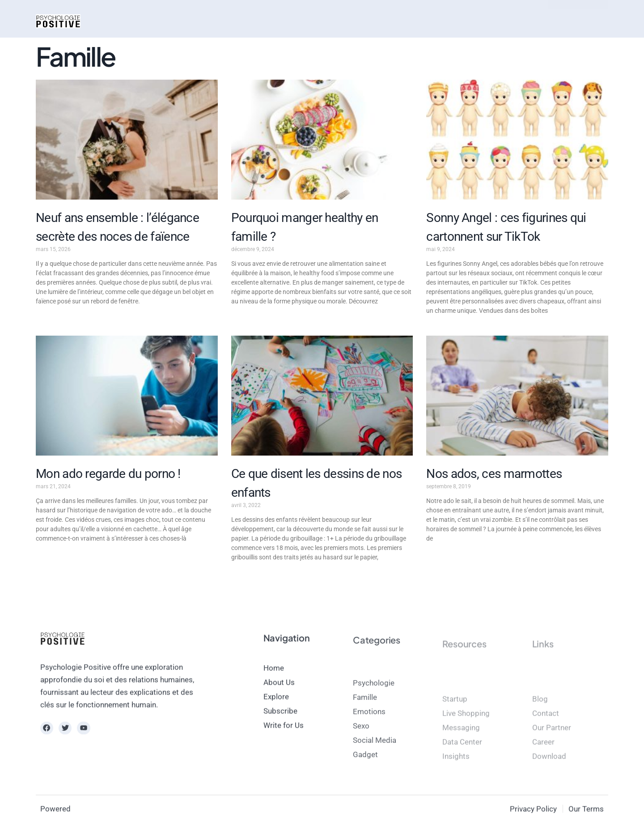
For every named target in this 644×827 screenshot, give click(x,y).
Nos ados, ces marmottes (494, 474)
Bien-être (270, 21)
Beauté (227, 21)
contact (360, 21)
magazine (317, 21)
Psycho (156, 21)
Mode (192, 21)
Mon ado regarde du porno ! (108, 474)
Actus (120, 21)
